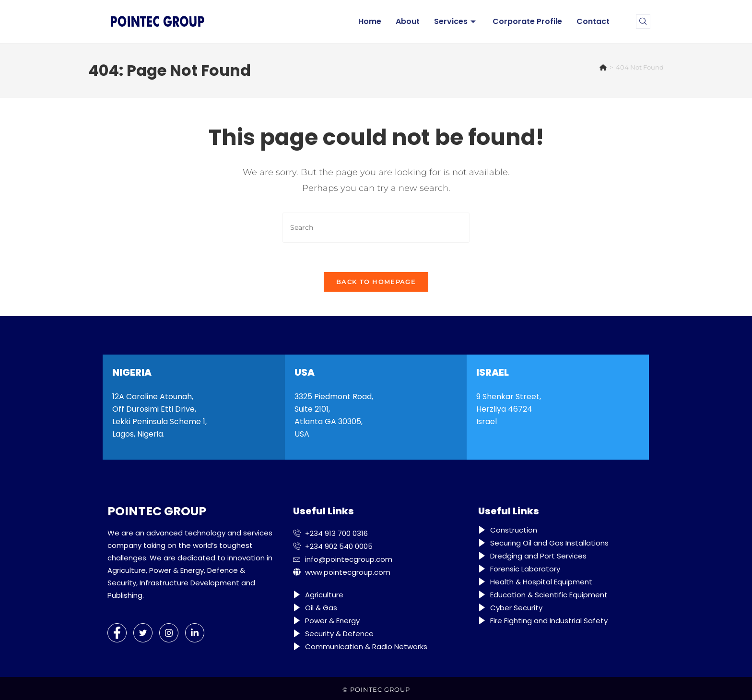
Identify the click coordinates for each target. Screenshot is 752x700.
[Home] (603, 67)
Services (456, 21)
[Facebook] (117, 633)
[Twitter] (143, 633)
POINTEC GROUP (380, 689)
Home (370, 21)
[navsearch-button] (643, 22)
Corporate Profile (527, 21)
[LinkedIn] (195, 633)
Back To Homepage (376, 282)
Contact (593, 21)
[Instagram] (169, 633)
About (408, 21)
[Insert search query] (376, 228)
